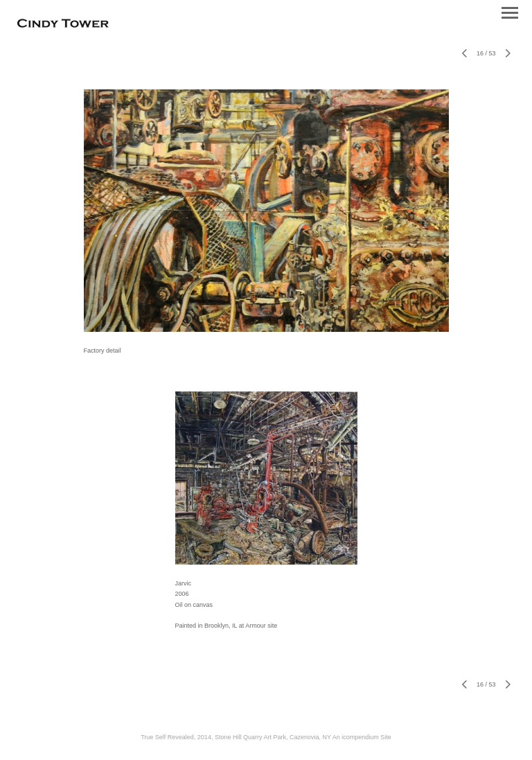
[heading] (63, 25)
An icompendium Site (362, 737)
